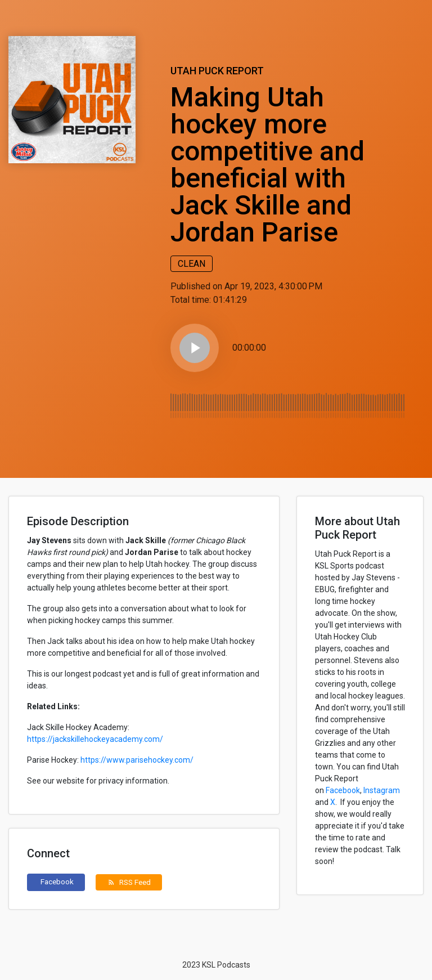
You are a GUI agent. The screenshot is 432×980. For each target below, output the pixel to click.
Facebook (343, 790)
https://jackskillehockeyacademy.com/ (95, 739)
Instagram (382, 790)
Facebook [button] (57, 881)
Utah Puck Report (217, 71)
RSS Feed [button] (129, 882)
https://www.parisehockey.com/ (137, 760)
